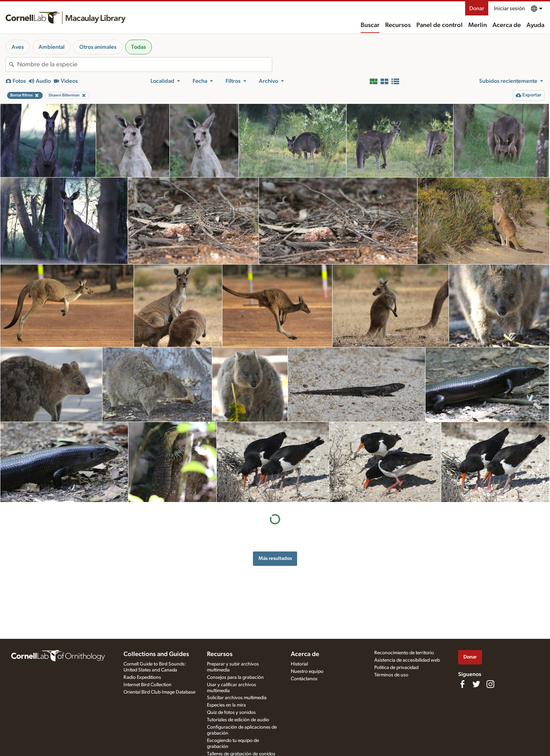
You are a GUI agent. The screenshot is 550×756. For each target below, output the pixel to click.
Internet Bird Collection (147, 685)
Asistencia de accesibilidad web (407, 660)
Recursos (398, 25)
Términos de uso (391, 675)
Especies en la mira (226, 705)
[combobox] (145, 65)
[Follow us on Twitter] (476, 684)
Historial (299, 664)
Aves (18, 47)
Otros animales (98, 47)
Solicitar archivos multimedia (237, 698)
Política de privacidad (396, 668)
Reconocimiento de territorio (404, 653)
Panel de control (440, 25)
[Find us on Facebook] (462, 684)
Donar (477, 8)
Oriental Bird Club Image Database (159, 692)
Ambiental (52, 47)
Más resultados (275, 558)
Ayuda (535, 25)
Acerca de (507, 25)
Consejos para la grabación (235, 677)
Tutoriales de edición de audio (238, 720)
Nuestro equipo (307, 671)
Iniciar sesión (509, 8)
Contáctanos (304, 679)
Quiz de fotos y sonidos (231, 712)
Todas (139, 47)
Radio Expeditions (142, 677)
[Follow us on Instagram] (490, 684)
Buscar (370, 25)
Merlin (478, 25)
